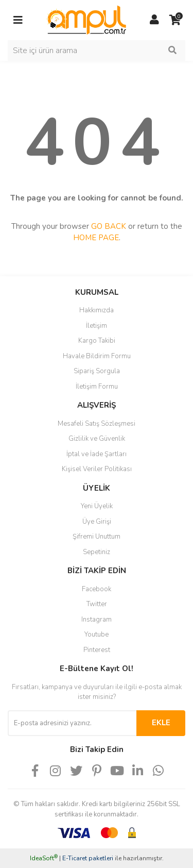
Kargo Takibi (97, 341)
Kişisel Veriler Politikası (97, 469)
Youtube (97, 635)
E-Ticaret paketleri (88, 858)
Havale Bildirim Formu (97, 356)
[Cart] (175, 20)
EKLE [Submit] (161, 723)
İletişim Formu (97, 387)
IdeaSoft (44, 858)
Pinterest (97, 650)
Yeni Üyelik (97, 506)
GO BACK (109, 226)
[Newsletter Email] (72, 723)
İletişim (97, 326)
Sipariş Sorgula (97, 371)
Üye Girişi (97, 522)
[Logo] (86, 20)
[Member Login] (154, 20)
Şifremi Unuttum (97, 537)
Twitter (97, 604)
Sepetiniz (97, 552)
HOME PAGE (96, 238)
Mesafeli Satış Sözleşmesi (97, 424)
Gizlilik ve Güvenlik (97, 439)
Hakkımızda (97, 310)
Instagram (97, 620)
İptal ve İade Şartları (97, 454)
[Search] (97, 51)
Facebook (97, 589)
